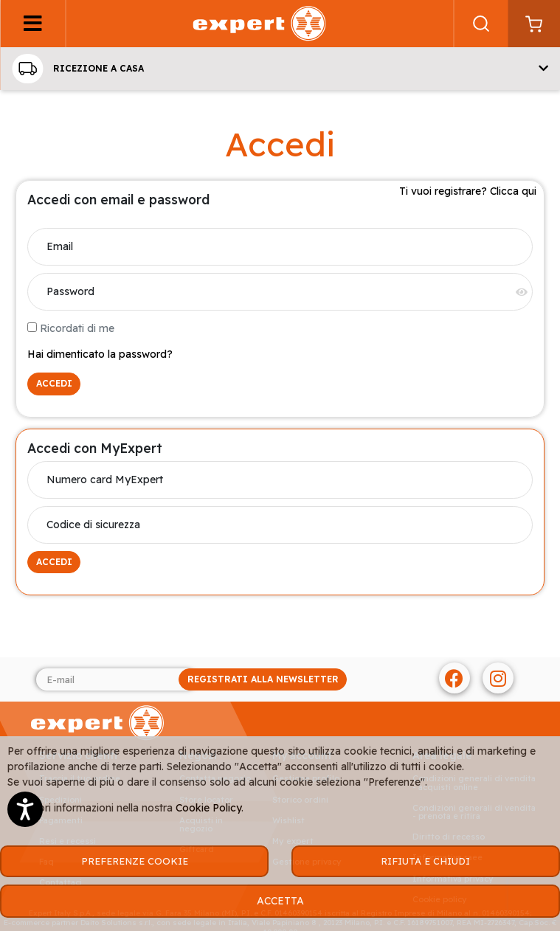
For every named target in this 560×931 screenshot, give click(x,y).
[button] (280, 69)
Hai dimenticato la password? (100, 354)
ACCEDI (54, 383)
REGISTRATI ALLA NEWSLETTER (263, 679)
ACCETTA (280, 901)
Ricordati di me (71, 328)
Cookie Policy (208, 808)
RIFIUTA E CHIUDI (425, 861)
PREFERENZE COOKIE (135, 861)
